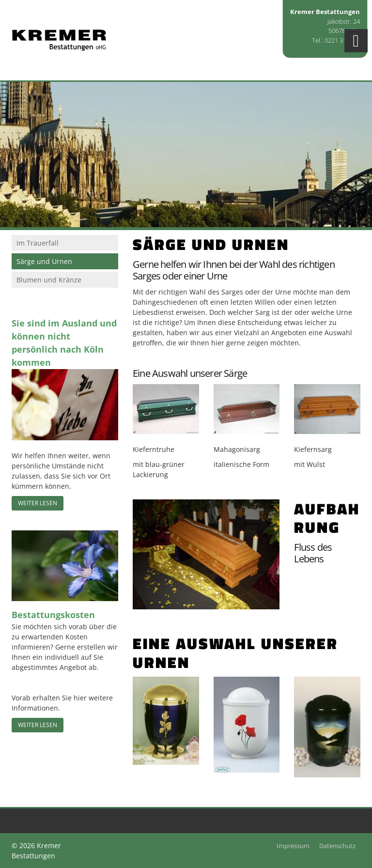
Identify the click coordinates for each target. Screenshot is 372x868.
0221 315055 (342, 40)
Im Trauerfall (38, 243)
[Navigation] (356, 41)
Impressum (293, 846)
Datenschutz (337, 846)
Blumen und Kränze (49, 280)
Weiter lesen (38, 503)
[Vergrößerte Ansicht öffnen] (166, 409)
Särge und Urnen (44, 261)
